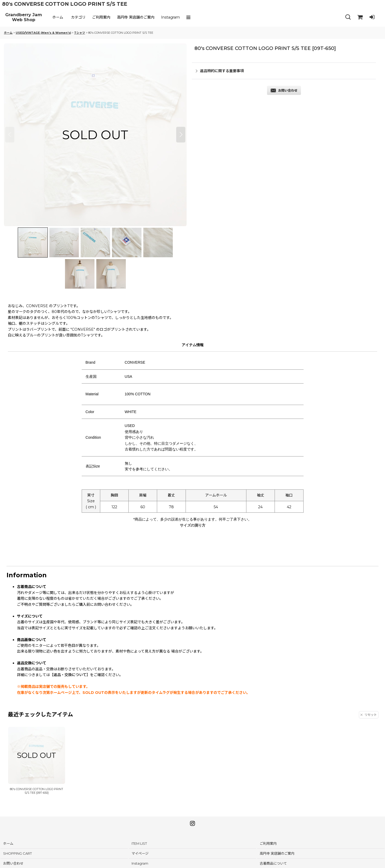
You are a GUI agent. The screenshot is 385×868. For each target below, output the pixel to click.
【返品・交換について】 (70, 675)
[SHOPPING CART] (360, 17)
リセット (369, 715)
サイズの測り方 (193, 525)
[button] (189, 17)
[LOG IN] (372, 17)
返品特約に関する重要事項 (220, 71)
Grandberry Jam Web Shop (24, 17)
